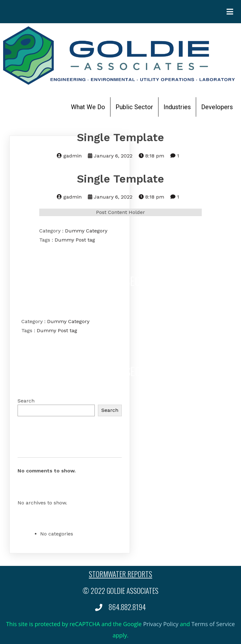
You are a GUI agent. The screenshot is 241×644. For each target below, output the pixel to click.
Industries (177, 107)
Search (26, 401)
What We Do (88, 107)
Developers (217, 107)
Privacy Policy (161, 624)
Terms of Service (213, 624)
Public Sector (134, 107)
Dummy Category (86, 231)
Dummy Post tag (75, 240)
